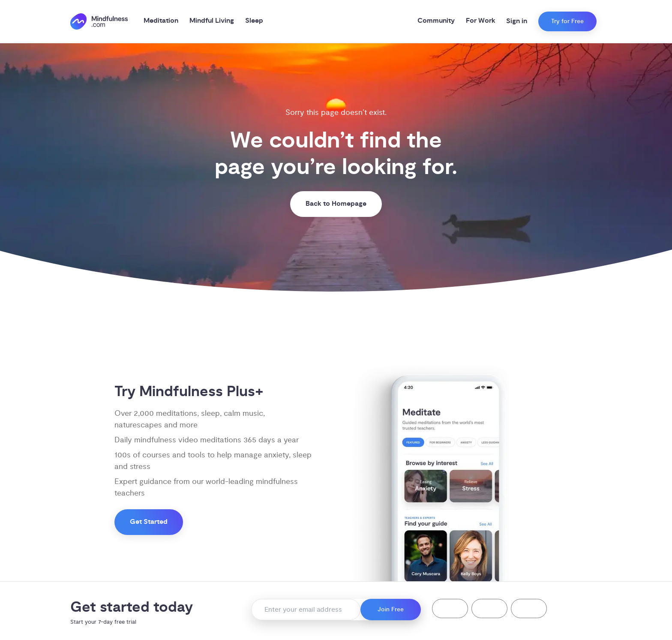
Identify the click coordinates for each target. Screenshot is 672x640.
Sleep (254, 21)
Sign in (517, 21)
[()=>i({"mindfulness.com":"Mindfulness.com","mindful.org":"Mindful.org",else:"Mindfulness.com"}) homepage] (99, 22)
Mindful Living (212, 21)
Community (436, 21)
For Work (481, 21)
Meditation (161, 21)
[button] (450, 608)
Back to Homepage (336, 204)
